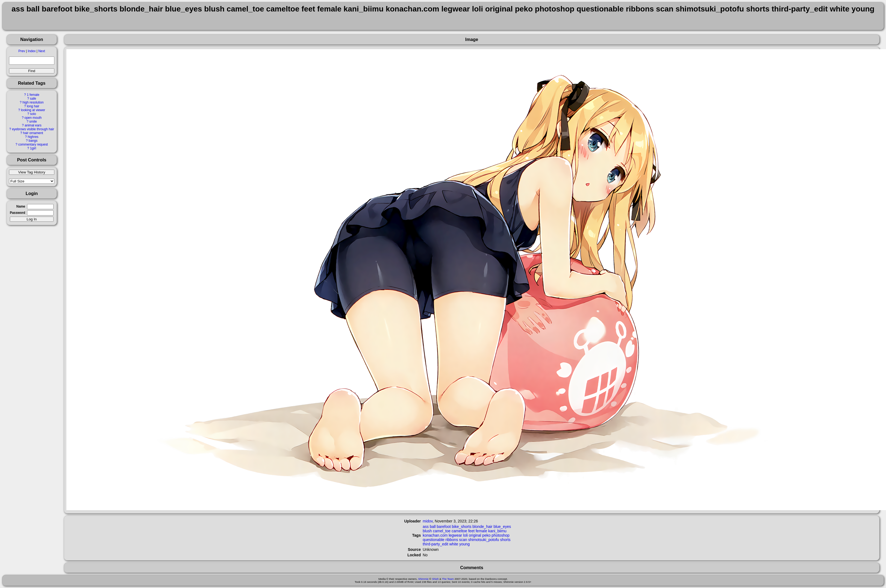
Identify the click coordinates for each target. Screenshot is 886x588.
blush (427, 531)
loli (465, 535)
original (475, 535)
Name (21, 206)
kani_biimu (497, 531)
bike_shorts (462, 527)
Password (17, 213)
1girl (33, 148)
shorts (505, 540)
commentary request (33, 144)
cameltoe (459, 531)
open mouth (33, 118)
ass (426, 527)
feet (471, 531)
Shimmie (423, 579)
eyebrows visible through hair (33, 129)
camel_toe (442, 531)
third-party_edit (435, 544)
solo (33, 114)
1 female (33, 95)
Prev (22, 51)
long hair (33, 106)
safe (33, 99)
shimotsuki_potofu (484, 540)
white (454, 544)
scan (463, 540)
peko (486, 535)
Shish (435, 579)
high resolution (33, 102)
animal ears (33, 125)
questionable (433, 540)
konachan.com (435, 535)
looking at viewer (33, 110)
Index (32, 51)
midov (428, 521)
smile (33, 122)
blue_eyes (502, 527)
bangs (33, 141)
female (481, 531)
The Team (448, 579)
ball (433, 527)
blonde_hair (482, 527)
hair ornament (33, 133)
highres (33, 137)
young (464, 544)
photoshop (500, 535)
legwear (455, 535)
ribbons (452, 540)
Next (42, 51)
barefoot (444, 527)
